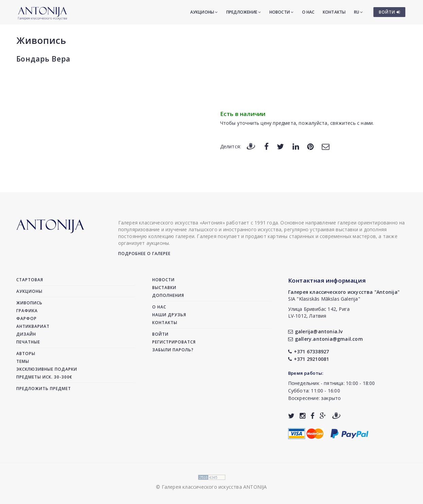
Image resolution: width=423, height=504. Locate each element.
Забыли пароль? (173, 350)
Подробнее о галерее (144, 254)
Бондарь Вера (43, 59)
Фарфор (27, 318)
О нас (308, 12)
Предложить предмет (44, 389)
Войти (160, 334)
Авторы (26, 354)
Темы (23, 361)
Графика (27, 311)
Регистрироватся (174, 342)
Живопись (41, 40)
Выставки (164, 288)
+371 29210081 (309, 359)
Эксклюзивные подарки (47, 369)
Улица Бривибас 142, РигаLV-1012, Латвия (319, 312)
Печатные (28, 342)
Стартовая (30, 280)
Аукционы (204, 12)
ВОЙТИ (390, 12)
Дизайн (26, 334)
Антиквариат (33, 326)
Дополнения (168, 295)
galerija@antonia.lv (315, 331)
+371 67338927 (309, 351)
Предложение (244, 12)
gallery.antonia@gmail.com (325, 339)
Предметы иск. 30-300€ (44, 377)
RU (359, 12)
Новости (282, 12)
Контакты (334, 12)
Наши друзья (169, 315)
